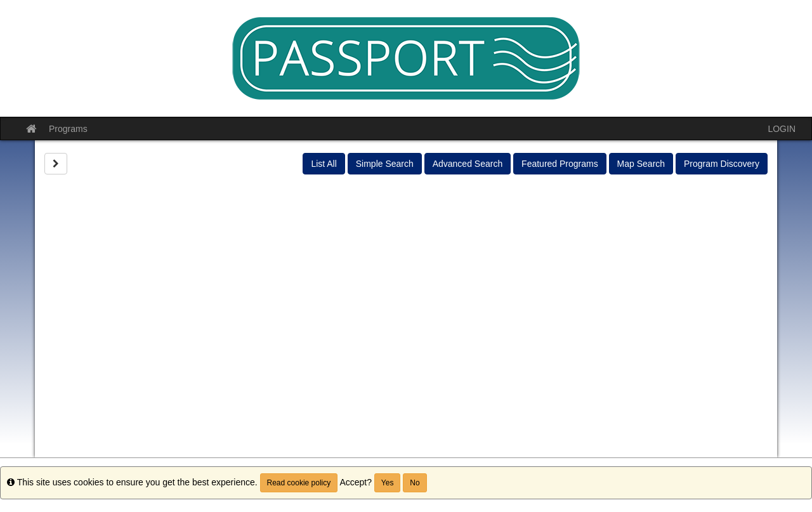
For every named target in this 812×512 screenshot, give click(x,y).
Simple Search (385, 164)
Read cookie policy (299, 483)
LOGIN (782, 129)
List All (324, 164)
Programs (68, 129)
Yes (388, 483)
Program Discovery (722, 164)
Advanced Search (468, 164)
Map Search (641, 164)
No (415, 483)
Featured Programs (560, 164)
